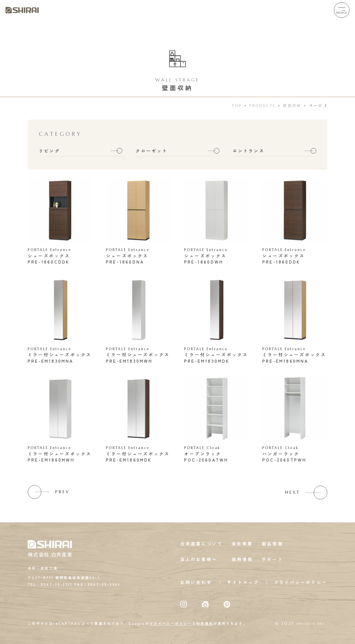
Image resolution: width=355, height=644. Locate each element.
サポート (272, 559)
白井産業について (202, 544)
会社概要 (242, 544)
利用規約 (205, 623)
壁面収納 (292, 105)
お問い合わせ (196, 582)
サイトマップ (243, 582)
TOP (237, 106)
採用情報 (242, 559)
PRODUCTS (262, 106)
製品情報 (272, 544)
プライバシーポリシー (301, 582)
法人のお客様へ (199, 559)
